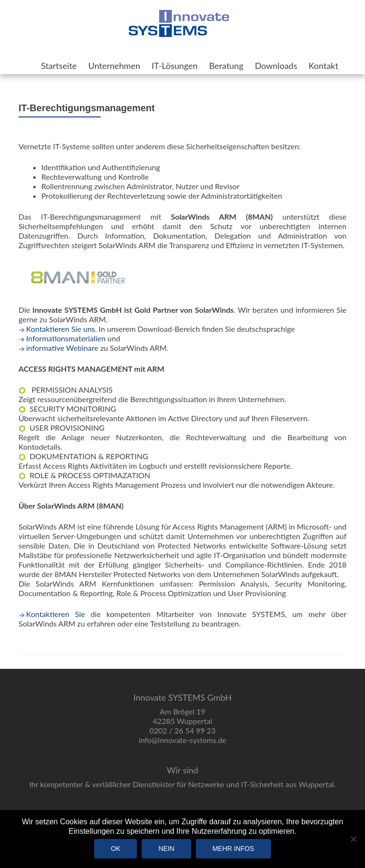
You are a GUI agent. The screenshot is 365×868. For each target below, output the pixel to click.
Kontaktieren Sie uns (61, 329)
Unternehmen (114, 66)
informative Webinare (62, 348)
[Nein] (353, 839)
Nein (166, 849)
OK (115, 849)
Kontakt (323, 66)
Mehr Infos (233, 849)
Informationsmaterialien (66, 338)
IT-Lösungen (175, 66)
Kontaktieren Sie (56, 614)
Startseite (59, 66)
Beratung (226, 66)
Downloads (276, 66)
